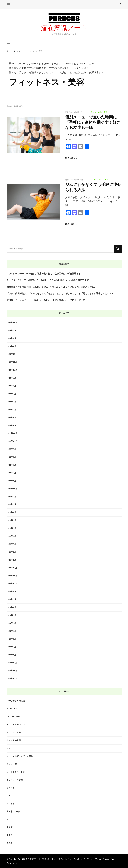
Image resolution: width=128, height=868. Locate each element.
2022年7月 (11, 465)
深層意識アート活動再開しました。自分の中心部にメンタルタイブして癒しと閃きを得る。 (51, 287)
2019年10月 (12, 678)
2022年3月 (11, 473)
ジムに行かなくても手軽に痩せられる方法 (93, 188)
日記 (9, 819)
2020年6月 (11, 615)
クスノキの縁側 (14, 740)
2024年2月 (11, 338)
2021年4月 (11, 536)
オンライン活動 (14, 732)
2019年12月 (12, 663)
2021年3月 (11, 544)
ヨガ (9, 796)
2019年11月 (12, 670)
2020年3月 (11, 639)
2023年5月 (11, 402)
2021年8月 (11, 504)
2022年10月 (12, 441)
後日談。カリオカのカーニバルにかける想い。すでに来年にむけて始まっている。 (47, 300)
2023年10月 (12, 370)
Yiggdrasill (14, 716)
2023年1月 (11, 425)
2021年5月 (11, 528)
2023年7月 (11, 386)
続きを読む (71, 158)
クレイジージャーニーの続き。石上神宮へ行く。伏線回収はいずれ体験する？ (45, 273)
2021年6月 (11, 520)
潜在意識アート (64, 28)
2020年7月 (11, 607)
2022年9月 (11, 449)
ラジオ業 (11, 803)
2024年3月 (11, 330)
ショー (10, 748)
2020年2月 (11, 647)
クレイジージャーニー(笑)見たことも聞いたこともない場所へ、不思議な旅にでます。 (49, 280)
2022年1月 (11, 481)
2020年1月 (11, 655)
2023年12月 (12, 354)
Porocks (12, 709)
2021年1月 (11, 560)
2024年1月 (11, 346)
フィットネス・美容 (99, 112)
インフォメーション (16, 724)
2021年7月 (11, 512)
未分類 (10, 827)
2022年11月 (12, 433)
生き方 (10, 835)
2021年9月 (11, 496)
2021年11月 (12, 489)
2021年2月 (11, 552)
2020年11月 (12, 576)
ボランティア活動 (15, 780)
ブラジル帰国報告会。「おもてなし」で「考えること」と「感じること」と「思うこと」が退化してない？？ (60, 293)
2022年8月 (11, 457)
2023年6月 (11, 394)
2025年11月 (12, 322)
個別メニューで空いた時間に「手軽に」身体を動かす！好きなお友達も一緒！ (93, 123)
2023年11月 (12, 362)
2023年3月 (11, 417)
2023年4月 (11, 409)
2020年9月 (11, 591)
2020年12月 (12, 568)
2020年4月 (11, 631)
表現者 (10, 843)
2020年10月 (12, 583)
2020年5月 (11, 623)
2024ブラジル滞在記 (16, 701)
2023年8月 (11, 378)
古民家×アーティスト (16, 811)
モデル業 (11, 788)
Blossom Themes (94, 859)
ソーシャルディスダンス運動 (20, 756)
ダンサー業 (12, 764)
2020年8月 (11, 599)
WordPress (11, 863)
